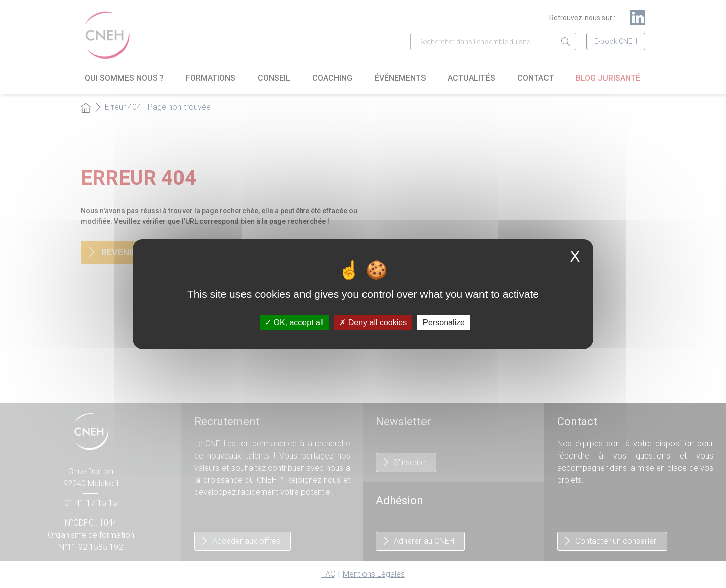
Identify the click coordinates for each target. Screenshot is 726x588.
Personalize (444, 323)
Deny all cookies (373, 323)
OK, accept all (294, 323)
